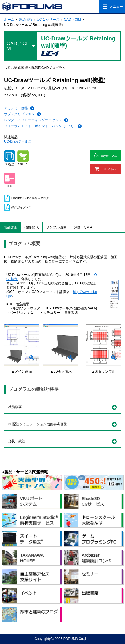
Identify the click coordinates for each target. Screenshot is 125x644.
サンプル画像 (56, 227)
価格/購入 (32, 227)
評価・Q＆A (83, 227)
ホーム (9, 20)
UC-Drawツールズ (18, 141)
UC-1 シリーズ (48, 20)
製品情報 (26, 20)
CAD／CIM (72, 20)
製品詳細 (11, 227)
